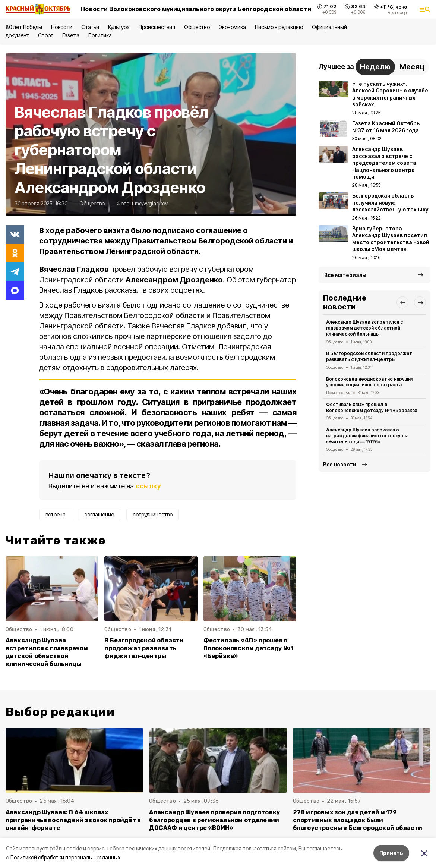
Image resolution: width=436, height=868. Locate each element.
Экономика (232, 27)
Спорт (46, 35)
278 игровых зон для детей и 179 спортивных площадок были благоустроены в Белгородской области (358, 820)
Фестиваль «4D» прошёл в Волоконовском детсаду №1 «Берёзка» (249, 648)
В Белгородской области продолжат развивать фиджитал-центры (144, 648)
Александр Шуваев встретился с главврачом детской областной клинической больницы (47, 652)
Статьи (90, 27)
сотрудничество (153, 514)
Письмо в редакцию (279, 27)
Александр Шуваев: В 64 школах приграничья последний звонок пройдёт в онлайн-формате (73, 820)
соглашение (99, 514)
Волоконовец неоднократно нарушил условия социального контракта (370, 382)
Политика (100, 35)
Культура (119, 27)
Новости (61, 27)
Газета (71, 35)
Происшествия (157, 27)
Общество (197, 27)
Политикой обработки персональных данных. (66, 857)
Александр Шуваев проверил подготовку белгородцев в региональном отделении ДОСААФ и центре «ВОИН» (214, 820)
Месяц (412, 67)
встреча (56, 514)
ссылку (148, 486)
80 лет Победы (24, 27)
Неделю (375, 67)
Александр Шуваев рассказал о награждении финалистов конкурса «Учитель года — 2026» (367, 436)
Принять (391, 853)
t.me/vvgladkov (150, 203)
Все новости (340, 464)
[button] (402, 302)
